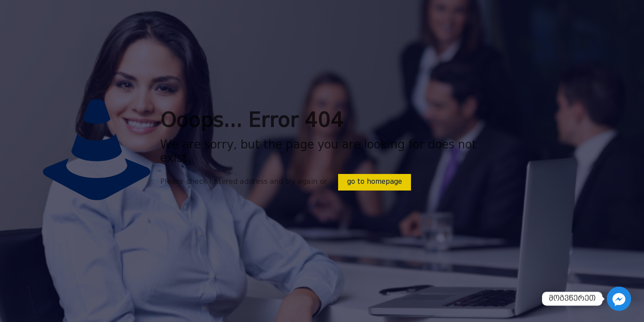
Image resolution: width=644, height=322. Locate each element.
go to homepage (375, 182)
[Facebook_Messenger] (619, 299)
